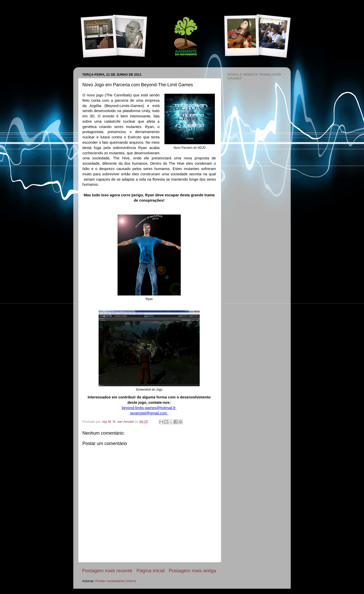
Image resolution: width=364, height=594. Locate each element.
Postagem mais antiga (192, 571)
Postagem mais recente (107, 571)
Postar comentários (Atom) (116, 581)
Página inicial (151, 571)
